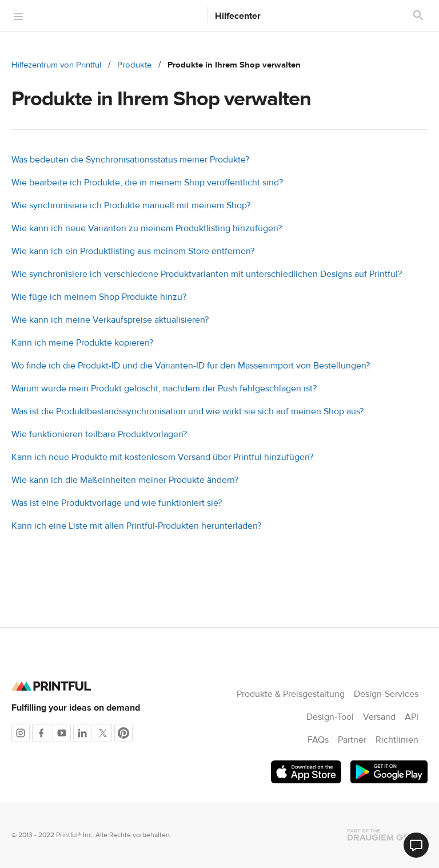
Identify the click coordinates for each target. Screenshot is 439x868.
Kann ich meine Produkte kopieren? (82, 343)
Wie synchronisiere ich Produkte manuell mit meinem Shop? (131, 205)
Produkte (134, 65)
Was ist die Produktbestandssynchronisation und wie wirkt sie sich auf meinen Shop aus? (187, 411)
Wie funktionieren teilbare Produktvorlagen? (99, 434)
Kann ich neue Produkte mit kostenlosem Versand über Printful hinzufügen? (162, 457)
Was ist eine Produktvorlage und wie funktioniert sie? (117, 503)
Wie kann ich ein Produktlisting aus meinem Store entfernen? (133, 251)
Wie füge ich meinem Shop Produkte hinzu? (99, 297)
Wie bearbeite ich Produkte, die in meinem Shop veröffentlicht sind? (147, 183)
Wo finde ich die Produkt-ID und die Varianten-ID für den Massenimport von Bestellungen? (191, 366)
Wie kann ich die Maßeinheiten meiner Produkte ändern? (125, 480)
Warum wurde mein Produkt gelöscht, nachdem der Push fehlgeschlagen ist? (164, 389)
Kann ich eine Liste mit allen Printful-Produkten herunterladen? (136, 526)
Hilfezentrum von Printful (56, 65)
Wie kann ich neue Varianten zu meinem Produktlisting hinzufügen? (147, 228)
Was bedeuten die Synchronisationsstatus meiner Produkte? (130, 160)
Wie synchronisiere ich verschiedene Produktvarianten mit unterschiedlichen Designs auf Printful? (207, 274)
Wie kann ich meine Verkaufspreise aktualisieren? (110, 320)
